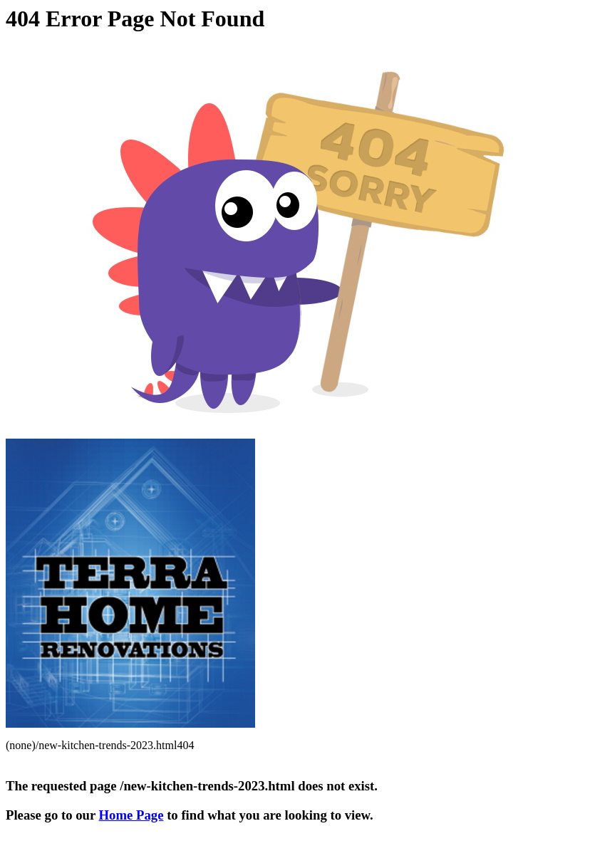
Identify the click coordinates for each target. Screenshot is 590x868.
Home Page (131, 815)
